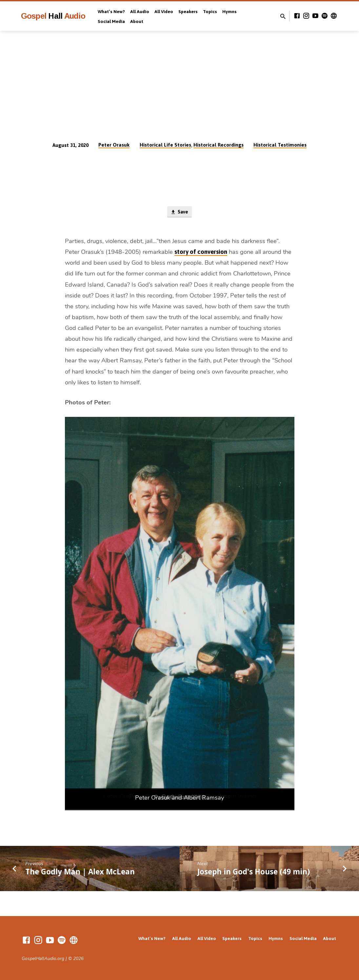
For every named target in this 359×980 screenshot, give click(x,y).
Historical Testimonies (280, 145)
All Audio (140, 11)
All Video (164, 11)
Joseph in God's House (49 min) (254, 872)
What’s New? (111, 11)
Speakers (188, 11)
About (137, 21)
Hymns (229, 11)
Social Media (111, 21)
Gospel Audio (53, 16)
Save (179, 212)
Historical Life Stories (165, 145)
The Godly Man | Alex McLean (80, 872)
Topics (210, 11)
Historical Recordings (219, 145)
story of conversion (201, 252)
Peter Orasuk (114, 145)
